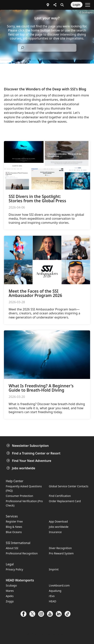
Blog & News (14, 527)
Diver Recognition (60, 548)
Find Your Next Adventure (29, 461)
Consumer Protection (20, 496)
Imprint (54, 569)
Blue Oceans (14, 532)
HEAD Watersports (20, 580)
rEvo (52, 596)
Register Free (14, 521)
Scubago (11, 585)
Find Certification (60, 496)
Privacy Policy (14, 569)
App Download (58, 521)
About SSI (12, 548)
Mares (10, 591)
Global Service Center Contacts (69, 486)
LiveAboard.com (59, 585)
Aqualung (55, 591)
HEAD (53, 601)
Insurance (55, 532)
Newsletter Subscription (28, 446)
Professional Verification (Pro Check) (24, 503)
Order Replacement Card (65, 501)
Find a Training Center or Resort (34, 453)
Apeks (10, 596)
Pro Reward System (61, 553)
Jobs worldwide (21, 468)
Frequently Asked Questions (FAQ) (24, 488)
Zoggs (10, 601)
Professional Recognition (22, 553)
